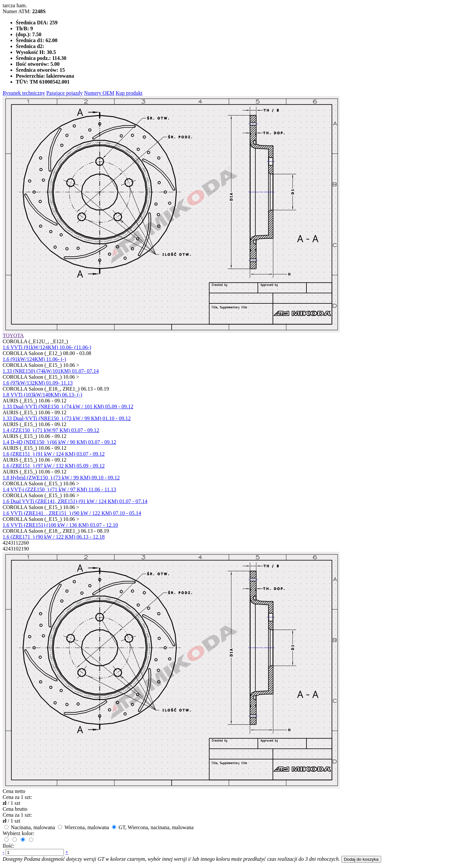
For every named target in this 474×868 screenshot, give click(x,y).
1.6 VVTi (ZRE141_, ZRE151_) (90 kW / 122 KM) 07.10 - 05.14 (72, 513)
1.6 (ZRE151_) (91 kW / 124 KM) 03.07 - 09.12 (54, 454)
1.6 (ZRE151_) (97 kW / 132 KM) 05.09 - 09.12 (54, 466)
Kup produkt (129, 93)
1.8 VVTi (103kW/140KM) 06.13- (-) (42, 395)
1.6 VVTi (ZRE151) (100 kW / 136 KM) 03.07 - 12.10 (60, 525)
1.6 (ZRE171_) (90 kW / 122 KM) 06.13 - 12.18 (54, 537)
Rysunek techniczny (24, 93)
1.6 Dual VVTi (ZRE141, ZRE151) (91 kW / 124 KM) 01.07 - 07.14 (75, 501)
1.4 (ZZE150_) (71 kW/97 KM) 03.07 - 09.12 (51, 430)
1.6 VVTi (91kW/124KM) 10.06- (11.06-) (47, 347)
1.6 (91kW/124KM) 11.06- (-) (34, 359)
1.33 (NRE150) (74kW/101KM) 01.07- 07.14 (51, 371)
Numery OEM (99, 93)
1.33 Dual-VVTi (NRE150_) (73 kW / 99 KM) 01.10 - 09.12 (67, 418)
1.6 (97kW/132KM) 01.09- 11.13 (38, 383)
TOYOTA (13, 335)
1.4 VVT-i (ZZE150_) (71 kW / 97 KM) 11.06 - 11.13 (59, 489)
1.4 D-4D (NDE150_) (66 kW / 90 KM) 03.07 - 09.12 (59, 442)
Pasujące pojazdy (65, 93)
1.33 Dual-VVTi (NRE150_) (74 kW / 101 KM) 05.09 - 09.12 (68, 407)
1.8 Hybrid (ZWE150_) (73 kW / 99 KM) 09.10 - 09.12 (61, 478)
